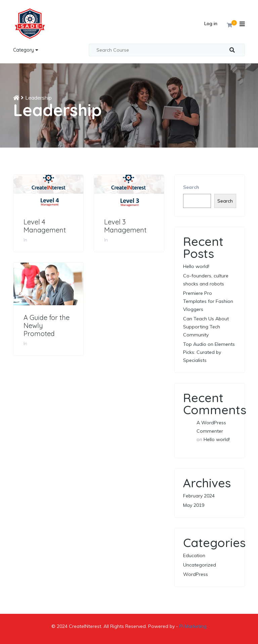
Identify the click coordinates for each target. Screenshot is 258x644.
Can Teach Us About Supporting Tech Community (206, 327)
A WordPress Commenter (211, 427)
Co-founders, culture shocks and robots (206, 280)
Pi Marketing (193, 626)
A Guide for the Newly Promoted (47, 326)
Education (194, 555)
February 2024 (199, 496)
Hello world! (196, 266)
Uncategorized (200, 565)
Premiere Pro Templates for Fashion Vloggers (208, 301)
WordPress (196, 574)
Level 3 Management (125, 226)
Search (191, 187)
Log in (211, 23)
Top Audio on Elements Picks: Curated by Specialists (209, 352)
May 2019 (194, 505)
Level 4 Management (45, 226)
